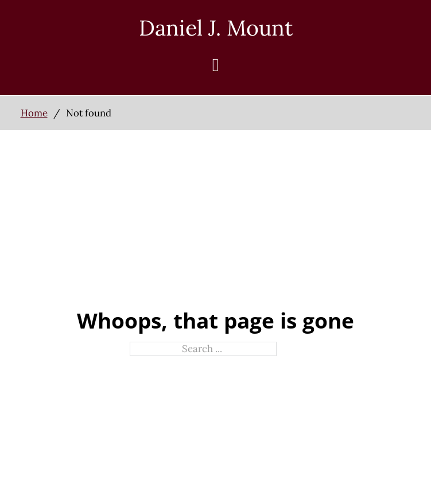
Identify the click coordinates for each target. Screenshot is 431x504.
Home (34, 113)
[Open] (216, 65)
